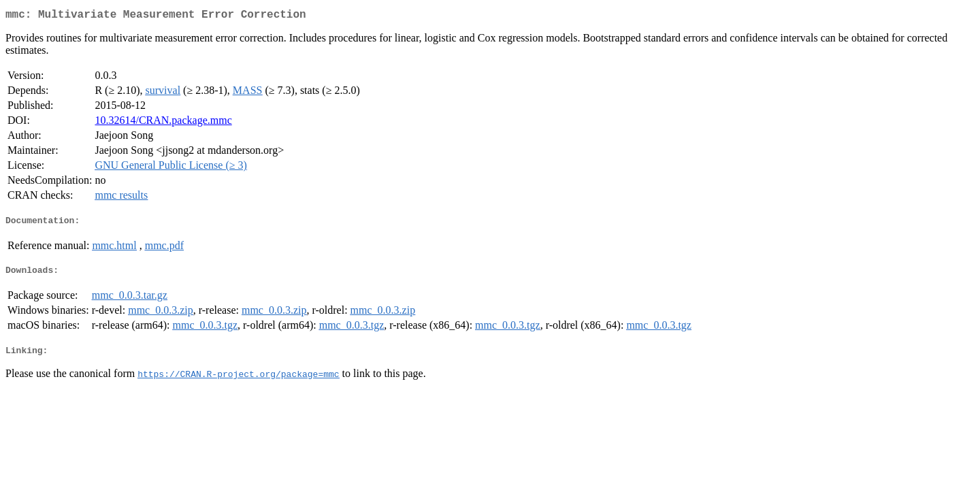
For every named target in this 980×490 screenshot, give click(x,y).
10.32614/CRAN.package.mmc (163, 123)
